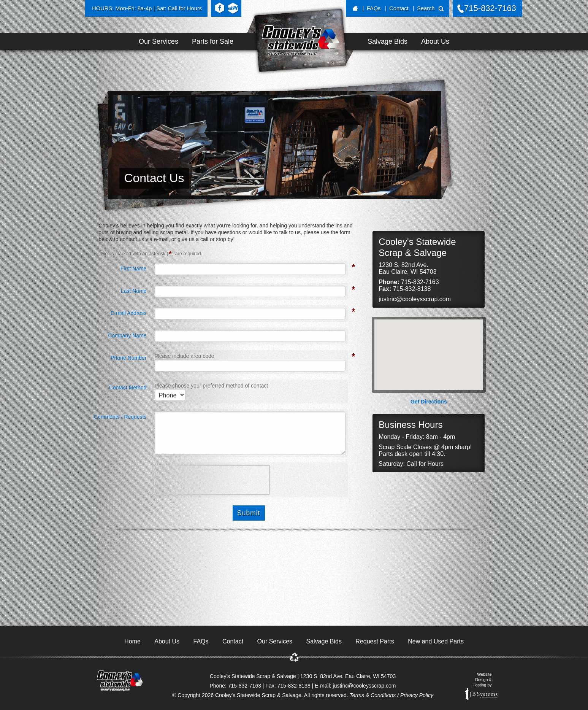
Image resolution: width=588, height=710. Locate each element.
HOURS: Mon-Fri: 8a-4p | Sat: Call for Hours (147, 8)
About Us (435, 41)
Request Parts (375, 641)
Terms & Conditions (373, 695)
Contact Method (128, 388)
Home (132, 641)
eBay (233, 8)
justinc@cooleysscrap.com (415, 299)
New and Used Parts (436, 641)
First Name (133, 268)
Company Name (127, 335)
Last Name (134, 290)
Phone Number (128, 357)
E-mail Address (128, 312)
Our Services (158, 41)
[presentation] (212, 480)
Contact (399, 8)
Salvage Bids (388, 41)
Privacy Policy (417, 695)
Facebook (220, 8)
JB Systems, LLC (481, 694)
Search (426, 8)
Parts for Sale (213, 41)
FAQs (374, 8)
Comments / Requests (120, 417)
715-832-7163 (490, 8)
